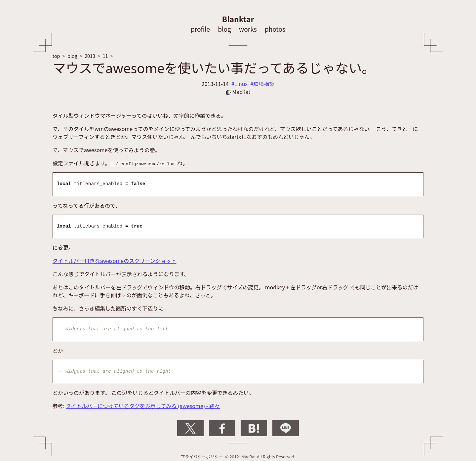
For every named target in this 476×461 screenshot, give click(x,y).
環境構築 (264, 84)
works (248, 29)
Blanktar (238, 19)
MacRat (238, 92)
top (56, 56)
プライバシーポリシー (202, 457)
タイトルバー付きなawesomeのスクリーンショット (115, 261)
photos (275, 29)
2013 (90, 56)
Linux (241, 84)
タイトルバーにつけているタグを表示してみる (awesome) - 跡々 (143, 406)
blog (224, 29)
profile (200, 29)
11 (105, 56)
